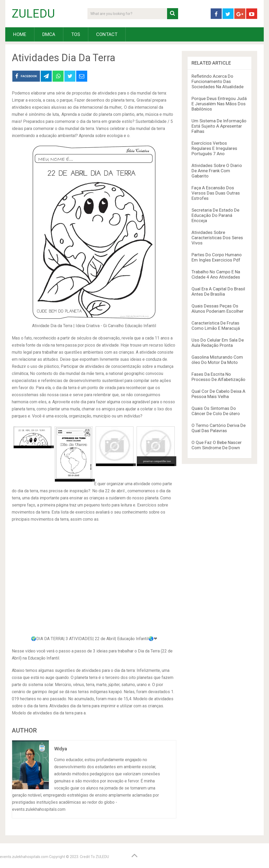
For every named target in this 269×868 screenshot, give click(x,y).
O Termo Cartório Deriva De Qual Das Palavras (219, 428)
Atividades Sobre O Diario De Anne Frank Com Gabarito (217, 171)
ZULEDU (33, 14)
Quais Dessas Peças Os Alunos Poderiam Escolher (218, 308)
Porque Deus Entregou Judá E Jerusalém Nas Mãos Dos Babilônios (219, 104)
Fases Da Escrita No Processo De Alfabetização (218, 377)
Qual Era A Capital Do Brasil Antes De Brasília (218, 291)
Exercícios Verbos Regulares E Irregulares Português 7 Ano (214, 148)
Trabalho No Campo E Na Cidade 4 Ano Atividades (216, 274)
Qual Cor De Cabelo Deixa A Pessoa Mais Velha (218, 394)
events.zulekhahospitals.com (24, 857)
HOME (20, 34)
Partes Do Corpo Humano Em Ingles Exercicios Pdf (217, 257)
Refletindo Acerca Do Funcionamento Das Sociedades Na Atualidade (218, 81)
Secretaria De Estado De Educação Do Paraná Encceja (215, 215)
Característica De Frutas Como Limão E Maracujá (216, 326)
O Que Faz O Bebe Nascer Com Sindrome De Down (217, 445)
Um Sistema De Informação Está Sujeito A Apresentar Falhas (219, 126)
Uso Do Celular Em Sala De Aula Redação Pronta (218, 343)
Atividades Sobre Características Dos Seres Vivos (217, 238)
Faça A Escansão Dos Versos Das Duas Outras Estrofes (216, 193)
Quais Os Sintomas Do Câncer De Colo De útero (216, 411)
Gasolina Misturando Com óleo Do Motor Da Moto (217, 360)
